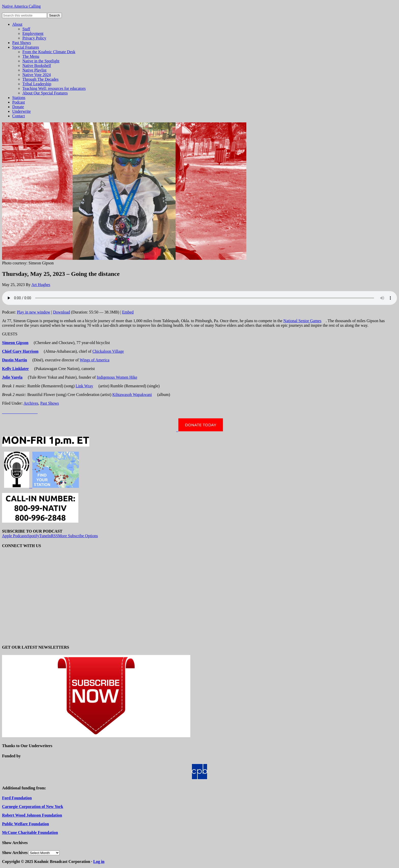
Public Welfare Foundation (25, 824)
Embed (128, 312)
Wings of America (95, 360)
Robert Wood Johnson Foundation (32, 815)
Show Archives (15, 853)
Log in (99, 862)
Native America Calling (21, 6)
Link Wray (84, 386)
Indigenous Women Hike (117, 377)
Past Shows (49, 403)
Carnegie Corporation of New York (33, 807)
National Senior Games (302, 321)
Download (62, 312)
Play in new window (33, 312)
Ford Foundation (17, 798)
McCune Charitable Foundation (30, 833)
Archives (31, 403)
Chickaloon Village (108, 351)
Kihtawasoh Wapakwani (132, 395)
